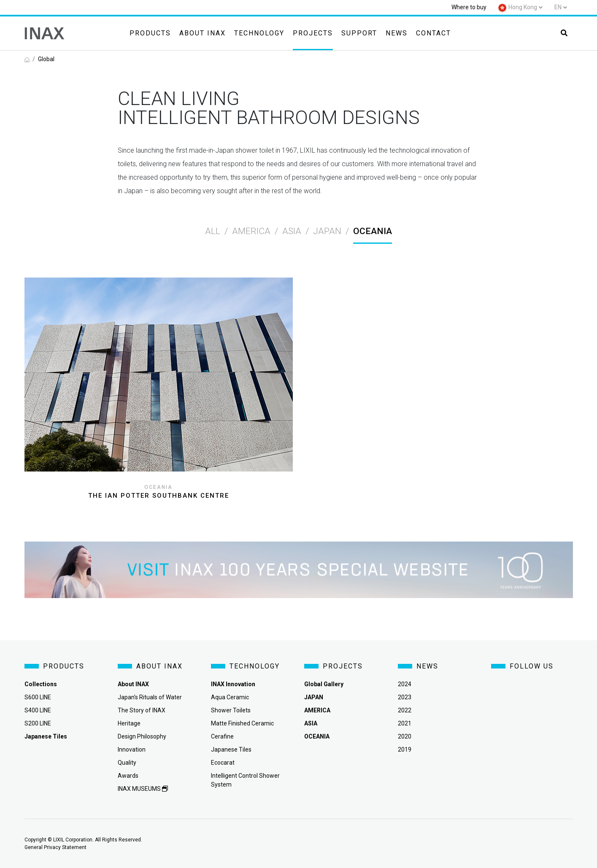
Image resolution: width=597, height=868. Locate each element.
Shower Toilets (231, 710)
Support (359, 33)
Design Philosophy (142, 736)
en (558, 7)
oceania (373, 231)
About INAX (203, 33)
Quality (127, 763)
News (397, 33)
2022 (405, 710)
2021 (405, 723)
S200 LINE (38, 723)
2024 (405, 684)
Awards (128, 776)
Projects (313, 33)
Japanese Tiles (231, 749)
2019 (405, 749)
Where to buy (469, 7)
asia (292, 231)
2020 (405, 736)
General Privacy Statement (55, 847)
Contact (434, 33)
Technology (259, 33)
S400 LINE (38, 710)
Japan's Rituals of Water (150, 697)
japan (327, 231)
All (213, 231)
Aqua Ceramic (230, 697)
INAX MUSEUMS (143, 789)
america (251, 231)
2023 (405, 697)
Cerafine (222, 736)
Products (150, 33)
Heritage (129, 723)
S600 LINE (38, 697)
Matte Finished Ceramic (242, 723)
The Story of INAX (142, 710)
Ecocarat (223, 763)
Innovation (132, 749)
